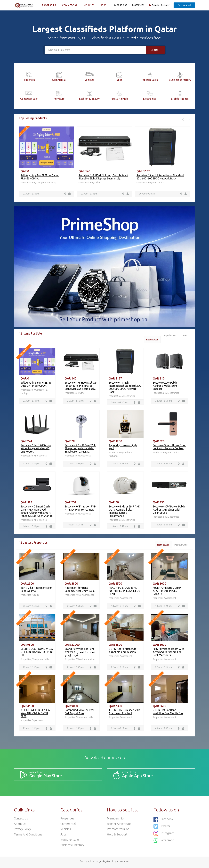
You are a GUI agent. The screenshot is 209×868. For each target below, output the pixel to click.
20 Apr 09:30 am (147, 194)
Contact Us (21, 819)
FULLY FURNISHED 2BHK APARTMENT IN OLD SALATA (167, 592)
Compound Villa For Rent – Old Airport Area (80, 713)
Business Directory (72, 846)
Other (98, 183)
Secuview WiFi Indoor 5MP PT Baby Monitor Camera (80, 509)
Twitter (162, 827)
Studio (36, 596)
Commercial (70, 5)
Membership (115, 819)
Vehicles (89, 5)
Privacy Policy (23, 830)
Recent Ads (152, 340)
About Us (20, 825)
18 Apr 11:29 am (75, 525)
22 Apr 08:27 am (119, 730)
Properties (49, 5)
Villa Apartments (85, 596)
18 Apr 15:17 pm (119, 607)
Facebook (163, 820)
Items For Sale (28, 183)
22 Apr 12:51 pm (164, 401)
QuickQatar (104, 863)
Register (165, 5)
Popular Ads (169, 336)
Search (155, 50)
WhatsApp (164, 841)
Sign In (156, 5)
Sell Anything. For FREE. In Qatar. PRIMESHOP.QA (36, 384)
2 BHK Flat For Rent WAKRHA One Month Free (168, 713)
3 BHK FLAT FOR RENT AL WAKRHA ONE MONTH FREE (36, 714)
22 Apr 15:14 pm (164, 668)
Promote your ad (118, 830)
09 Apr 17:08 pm (164, 730)
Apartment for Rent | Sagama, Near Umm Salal (80, 590)
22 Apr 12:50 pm (31, 194)
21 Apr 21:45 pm (75, 464)
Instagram (164, 834)
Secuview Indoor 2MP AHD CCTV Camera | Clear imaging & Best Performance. (124, 512)
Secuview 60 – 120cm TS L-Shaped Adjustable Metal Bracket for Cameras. (80, 449)
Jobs (104, 5)
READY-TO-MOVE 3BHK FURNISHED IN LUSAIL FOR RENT (124, 592)
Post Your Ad (184, 5)
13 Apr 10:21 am (163, 607)
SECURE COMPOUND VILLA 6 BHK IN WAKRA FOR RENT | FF (37, 653)
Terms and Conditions (28, 836)
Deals (184, 336)
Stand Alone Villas (86, 660)
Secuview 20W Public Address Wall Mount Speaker (165, 386)
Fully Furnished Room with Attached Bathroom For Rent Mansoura (168, 653)
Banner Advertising (119, 825)
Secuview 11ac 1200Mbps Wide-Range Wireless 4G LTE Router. (36, 449)
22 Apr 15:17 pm (119, 668)
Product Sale (27, 390)
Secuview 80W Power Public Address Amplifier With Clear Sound (169, 510)
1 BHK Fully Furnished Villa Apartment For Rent (124, 713)
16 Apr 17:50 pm (31, 527)
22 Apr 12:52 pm (31, 668)
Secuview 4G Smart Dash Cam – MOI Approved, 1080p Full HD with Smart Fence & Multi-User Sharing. (37, 512)
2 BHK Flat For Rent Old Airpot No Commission (123, 651)
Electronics (158, 183)
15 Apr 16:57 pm (164, 525)
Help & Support (117, 836)
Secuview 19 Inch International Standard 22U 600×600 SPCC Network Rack (160, 177)
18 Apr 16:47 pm (119, 527)
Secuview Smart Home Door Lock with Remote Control (169, 447)
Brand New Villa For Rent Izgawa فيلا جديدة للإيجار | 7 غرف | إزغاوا (80, 653)
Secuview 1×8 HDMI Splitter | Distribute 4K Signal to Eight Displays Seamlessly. (103, 177)
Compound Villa (41, 660)
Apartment (127, 599)
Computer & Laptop (46, 183)
